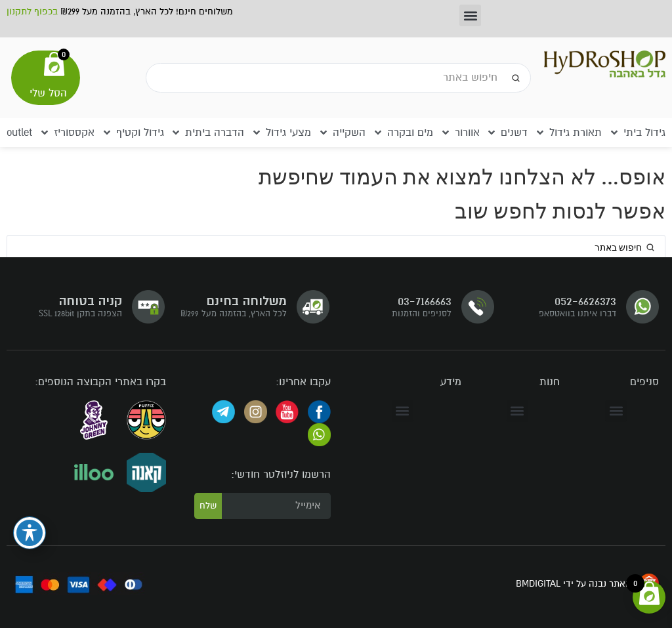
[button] (470, 15)
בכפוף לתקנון (32, 11)
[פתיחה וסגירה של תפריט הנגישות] (30, 533)
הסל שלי (48, 93)
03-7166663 (425, 301)
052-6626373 (585, 301)
